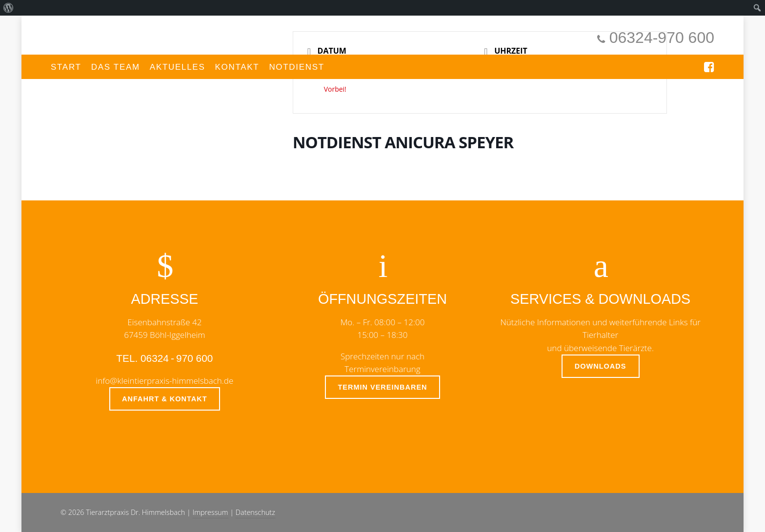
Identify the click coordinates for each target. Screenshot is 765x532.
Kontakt (237, 67)
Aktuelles (178, 67)
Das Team (116, 67)
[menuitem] (9, 8)
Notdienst (297, 67)
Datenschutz (255, 512)
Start (66, 67)
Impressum (211, 512)
